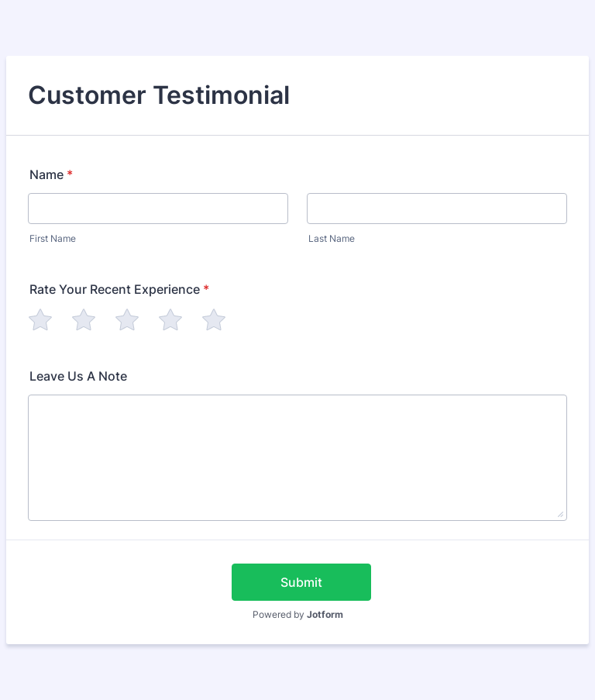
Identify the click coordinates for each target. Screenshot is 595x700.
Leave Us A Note (78, 376)
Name (51, 174)
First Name (53, 238)
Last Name (332, 238)
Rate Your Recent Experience (119, 289)
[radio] (40, 319)
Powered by (298, 614)
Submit (301, 582)
